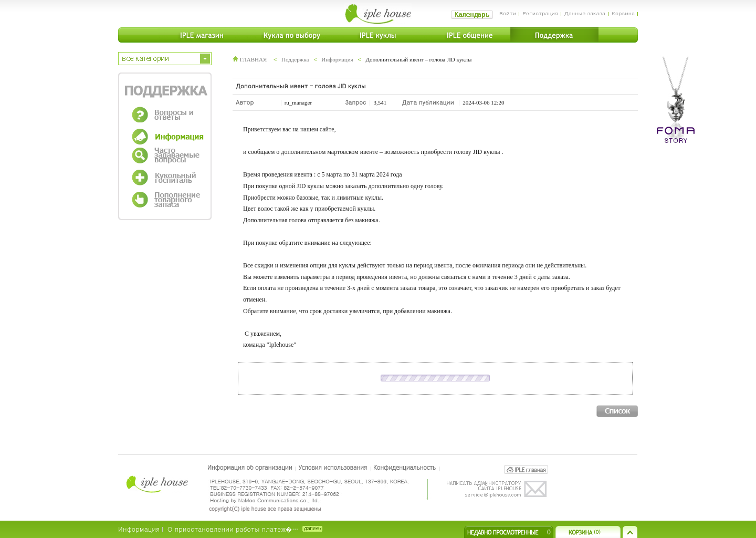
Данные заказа (585, 13)
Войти (508, 13)
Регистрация (540, 13)
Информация (337, 59)
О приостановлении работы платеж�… (233, 529)
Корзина (623, 13)
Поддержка (295, 59)
